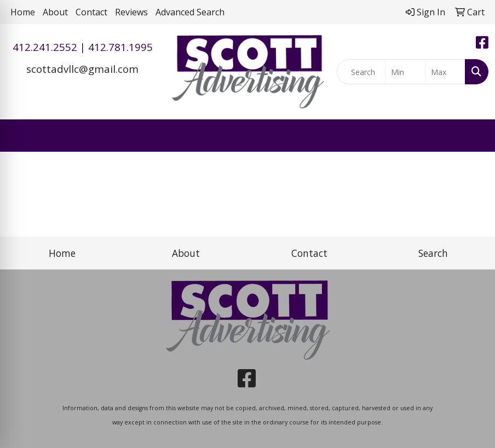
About (55, 12)
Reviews (131, 12)
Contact (91, 12)
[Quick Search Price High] (445, 72)
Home (23, 12)
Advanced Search (190, 12)
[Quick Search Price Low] (405, 72)
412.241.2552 (45, 47)
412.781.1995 (120, 47)
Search (433, 253)
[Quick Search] (361, 72)
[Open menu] (473, 136)
